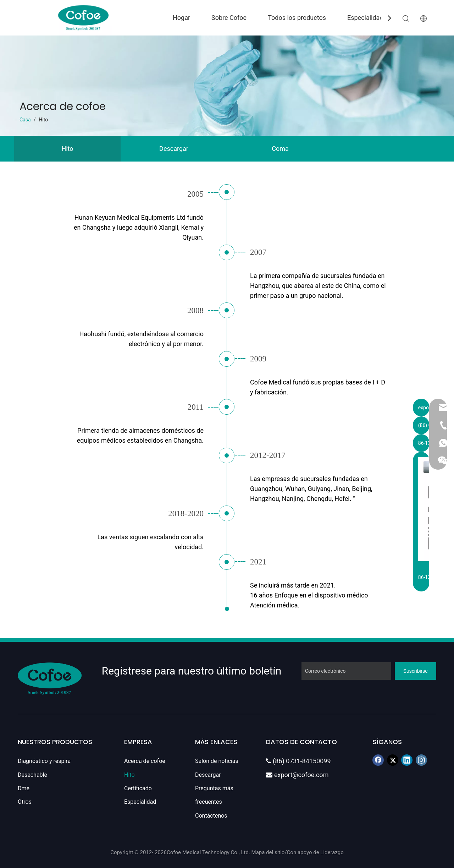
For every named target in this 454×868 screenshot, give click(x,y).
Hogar (181, 18)
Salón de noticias (217, 761)
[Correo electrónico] (346, 671)
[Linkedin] (407, 760)
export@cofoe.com (297, 775)
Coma (280, 149)
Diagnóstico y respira (44, 761)
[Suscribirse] (416, 671)
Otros (25, 802)
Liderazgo (332, 852)
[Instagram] (421, 760)
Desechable (32, 775)
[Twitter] (393, 760)
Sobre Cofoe (229, 18)
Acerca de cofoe (145, 761)
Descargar (174, 149)
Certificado (138, 788)
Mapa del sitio (268, 852)
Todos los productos (297, 18)
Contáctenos (211, 816)
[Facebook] (378, 760)
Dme (24, 788)
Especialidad (365, 18)
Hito (67, 149)
